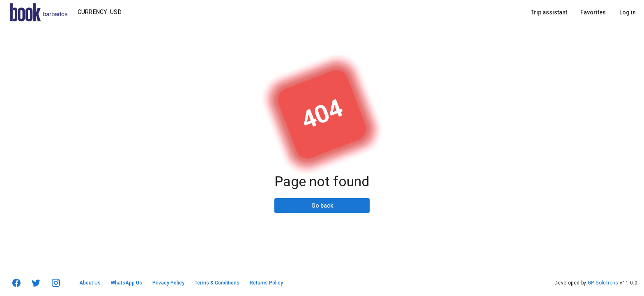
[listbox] (583, 12)
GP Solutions (603, 283)
